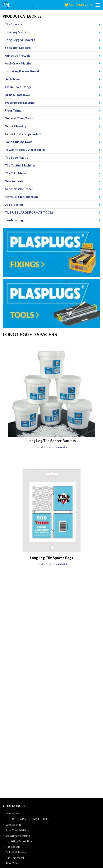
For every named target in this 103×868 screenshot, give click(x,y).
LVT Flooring (14, 204)
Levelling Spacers (17, 32)
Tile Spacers (14, 24)
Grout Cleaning (16, 126)
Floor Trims (13, 110)
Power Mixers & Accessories (25, 150)
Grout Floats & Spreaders (23, 134)
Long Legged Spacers (20, 40)
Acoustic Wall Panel (19, 189)
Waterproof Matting (20, 102)
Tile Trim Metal (16, 173)
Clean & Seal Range (18, 87)
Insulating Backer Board (22, 71)
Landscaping (14, 220)
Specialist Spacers (18, 48)
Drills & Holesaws (17, 95)
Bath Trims (13, 79)
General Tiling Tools (19, 118)
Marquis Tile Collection (21, 197)
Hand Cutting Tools (19, 142)
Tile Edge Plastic (16, 157)
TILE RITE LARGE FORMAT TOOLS (29, 212)
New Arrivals (14, 181)
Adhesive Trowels (18, 55)
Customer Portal (81, 5)
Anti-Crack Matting (19, 63)
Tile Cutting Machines (20, 165)
